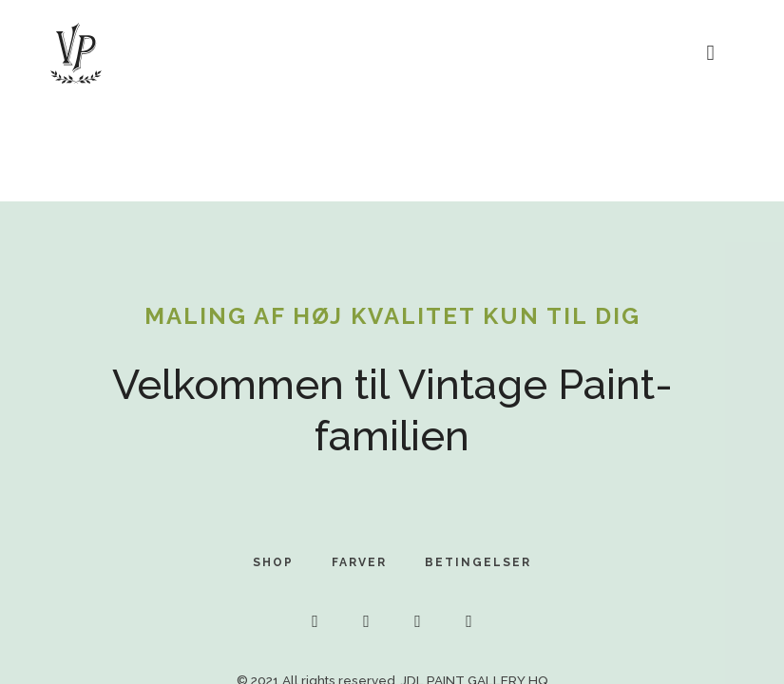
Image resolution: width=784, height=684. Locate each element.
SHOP (273, 562)
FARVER (359, 562)
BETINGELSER (478, 562)
